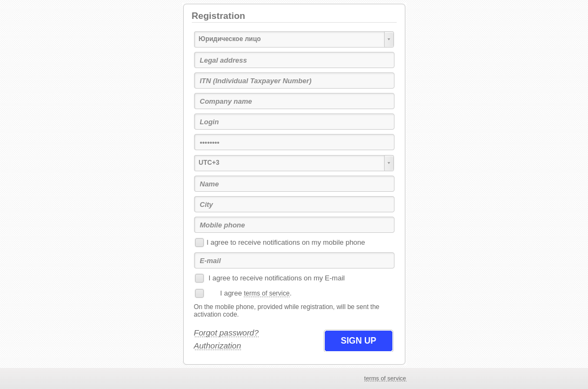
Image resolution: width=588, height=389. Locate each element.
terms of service (267, 293)
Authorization (218, 346)
